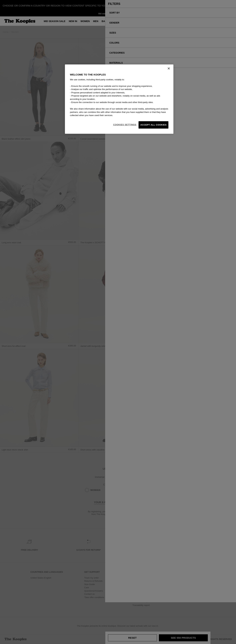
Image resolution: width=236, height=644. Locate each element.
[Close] (169, 68)
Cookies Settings (125, 125)
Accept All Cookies (153, 125)
